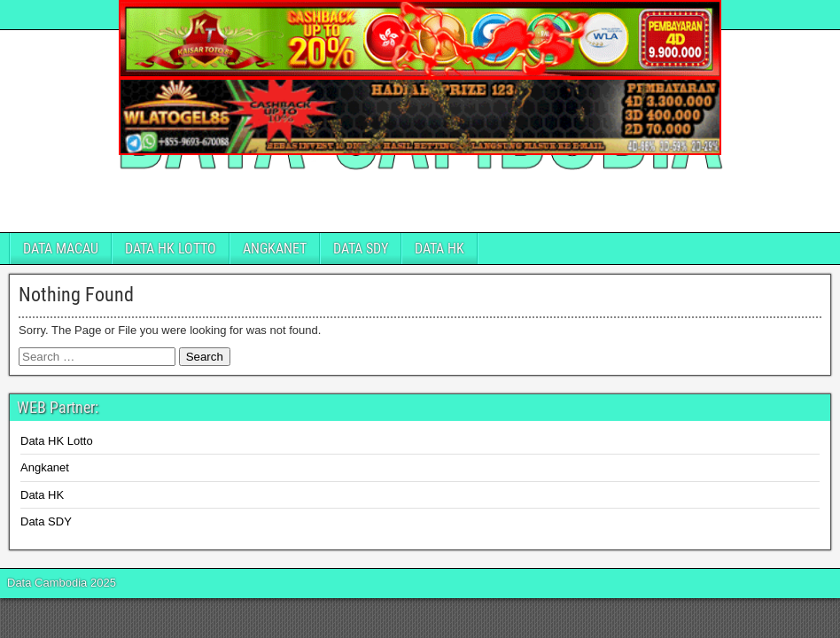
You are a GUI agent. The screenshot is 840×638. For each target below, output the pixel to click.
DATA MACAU (61, 249)
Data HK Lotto (57, 441)
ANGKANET (275, 249)
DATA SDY (361, 249)
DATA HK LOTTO (171, 249)
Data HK (42, 495)
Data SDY (46, 521)
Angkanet (45, 467)
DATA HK (439, 249)
